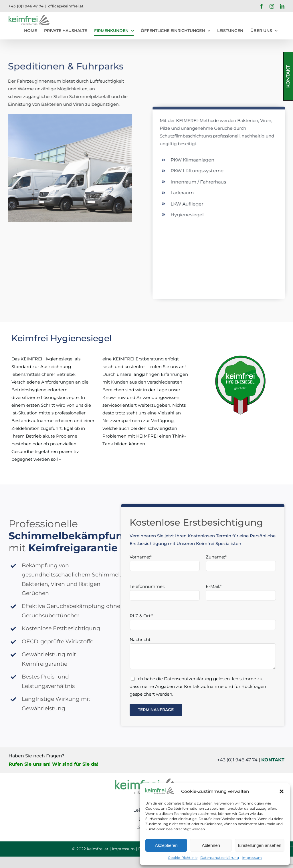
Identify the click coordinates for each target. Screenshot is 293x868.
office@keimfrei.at (66, 6)
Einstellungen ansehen (260, 845)
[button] (282, 791)
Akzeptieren (166, 845)
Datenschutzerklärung (220, 858)
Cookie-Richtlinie (183, 858)
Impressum (252, 858)
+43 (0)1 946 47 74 (26, 6)
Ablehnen (211, 845)
